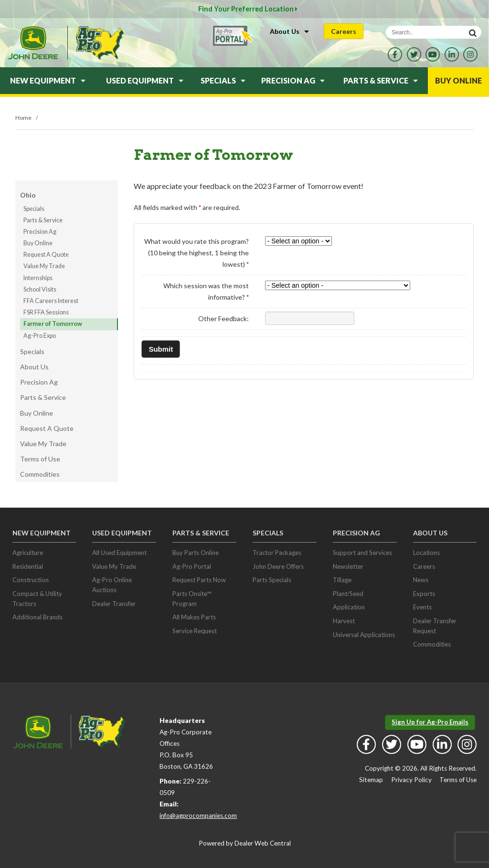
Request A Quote (46, 255)
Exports (424, 594)
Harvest (344, 621)
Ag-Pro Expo (40, 336)
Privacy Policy (411, 780)
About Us (289, 31)
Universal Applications (364, 635)
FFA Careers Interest (51, 301)
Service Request (195, 631)
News (421, 580)
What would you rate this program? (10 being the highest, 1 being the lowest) (197, 253)
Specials (223, 80)
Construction (31, 580)
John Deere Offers (278, 566)
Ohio (28, 195)
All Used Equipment (119, 553)
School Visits (40, 289)
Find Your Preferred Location (248, 9)
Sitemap (371, 780)
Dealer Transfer (114, 604)
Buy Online (458, 80)
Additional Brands (37, 617)
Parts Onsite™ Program (192, 599)
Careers (344, 31)
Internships (38, 278)
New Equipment (48, 80)
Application (349, 607)
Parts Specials (272, 580)
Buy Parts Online (196, 553)
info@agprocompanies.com (198, 816)
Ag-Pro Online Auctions (112, 585)
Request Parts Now (199, 580)
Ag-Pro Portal (192, 566)
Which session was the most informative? (206, 291)
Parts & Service (381, 80)
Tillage (342, 580)
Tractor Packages (277, 553)
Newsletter (348, 566)
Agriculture (28, 553)
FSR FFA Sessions (46, 312)
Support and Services (362, 553)
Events (422, 607)
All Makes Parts (194, 617)
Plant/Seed (348, 594)
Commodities (40, 474)
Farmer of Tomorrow (53, 324)
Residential (28, 566)
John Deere (33, 43)
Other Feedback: (223, 319)
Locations (426, 553)
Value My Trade (44, 266)
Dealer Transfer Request (435, 626)
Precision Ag (293, 80)
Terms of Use (40, 459)
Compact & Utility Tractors (37, 599)
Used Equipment (145, 80)
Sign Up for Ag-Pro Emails (430, 722)
